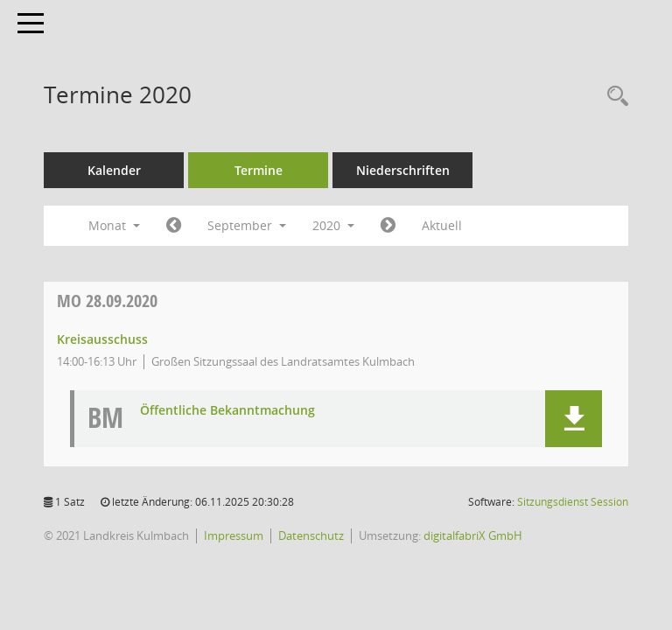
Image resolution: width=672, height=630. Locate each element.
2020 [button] (333, 225)
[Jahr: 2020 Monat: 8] (174, 226)
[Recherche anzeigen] (613, 97)
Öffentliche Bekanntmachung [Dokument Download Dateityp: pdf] (227, 411)
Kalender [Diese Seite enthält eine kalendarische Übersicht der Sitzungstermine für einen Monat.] (114, 170)
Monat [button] (114, 225)
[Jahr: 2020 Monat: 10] (388, 226)
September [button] (247, 225)
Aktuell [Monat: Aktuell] (442, 225)
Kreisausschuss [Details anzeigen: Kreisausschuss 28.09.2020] (102, 339)
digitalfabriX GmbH (473, 535)
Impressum (234, 535)
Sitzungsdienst (573, 502)
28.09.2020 (107, 301)
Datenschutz (311, 535)
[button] (574, 419)
